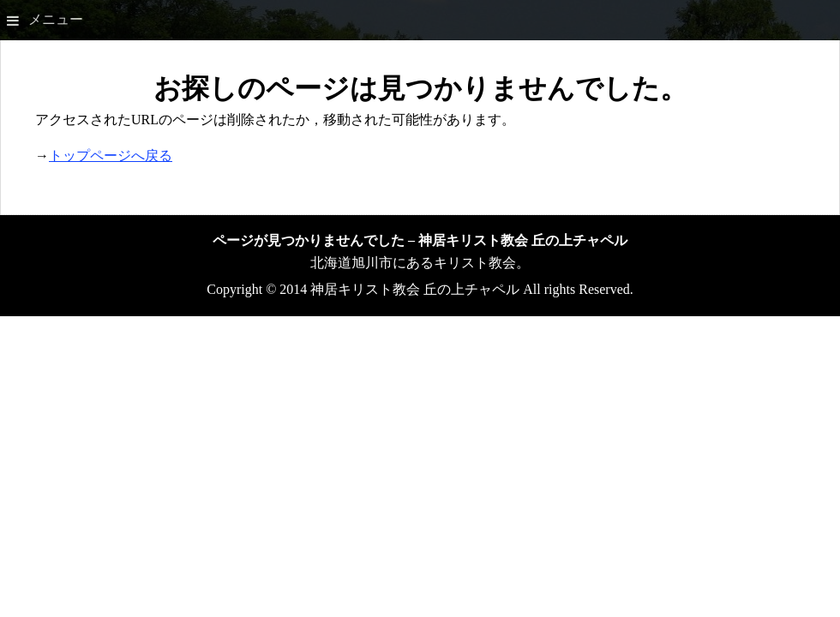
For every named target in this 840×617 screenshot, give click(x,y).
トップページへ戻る (111, 156)
